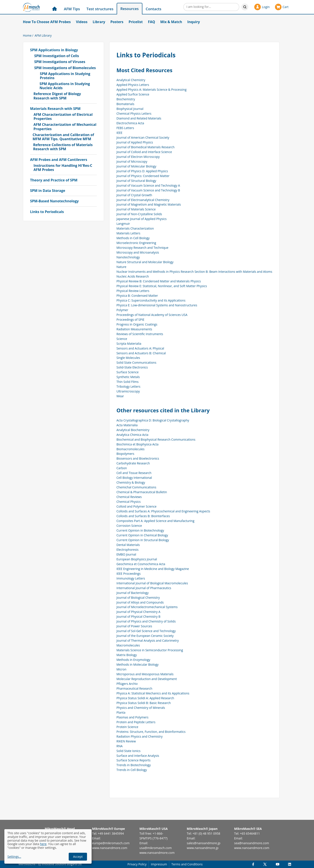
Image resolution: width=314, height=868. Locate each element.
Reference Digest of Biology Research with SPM (57, 96)
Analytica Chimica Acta (132, 435)
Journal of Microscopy (132, 161)
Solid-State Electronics (132, 367)
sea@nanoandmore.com (252, 843)
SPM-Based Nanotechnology (54, 201)
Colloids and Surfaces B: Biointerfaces (143, 516)
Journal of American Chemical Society (143, 137)
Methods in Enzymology (133, 660)
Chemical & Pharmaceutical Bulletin (142, 492)
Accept (78, 857)
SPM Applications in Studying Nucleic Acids (65, 86)
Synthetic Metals (128, 377)
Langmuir (123, 224)
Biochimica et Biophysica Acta (137, 444)
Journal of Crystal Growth (134, 195)
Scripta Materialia (129, 344)
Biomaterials (125, 104)
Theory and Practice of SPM (54, 180)
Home (27, 35)
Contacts (154, 9)
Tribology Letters (128, 386)
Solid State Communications (136, 362)
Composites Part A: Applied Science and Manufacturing (155, 521)
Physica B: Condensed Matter (137, 296)
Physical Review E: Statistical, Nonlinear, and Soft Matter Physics (162, 286)
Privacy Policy (137, 864)
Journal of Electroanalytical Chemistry (143, 200)
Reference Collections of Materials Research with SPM (63, 147)
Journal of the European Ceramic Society (145, 636)
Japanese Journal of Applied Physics (142, 219)
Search (245, 7)
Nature (121, 267)
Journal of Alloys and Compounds (140, 602)
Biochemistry (126, 99)
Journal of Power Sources (134, 626)
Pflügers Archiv (127, 684)
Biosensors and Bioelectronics (138, 458)
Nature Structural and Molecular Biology (145, 262)
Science (122, 339)
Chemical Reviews (129, 497)
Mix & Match (171, 22)
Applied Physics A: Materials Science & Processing (151, 90)
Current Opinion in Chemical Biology (142, 535)
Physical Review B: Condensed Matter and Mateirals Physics (159, 281)
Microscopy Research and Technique (142, 248)
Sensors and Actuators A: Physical (140, 348)
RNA (119, 746)
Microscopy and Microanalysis (138, 252)
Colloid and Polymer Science (137, 506)
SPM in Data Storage (48, 191)
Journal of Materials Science (136, 209)
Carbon (122, 468)
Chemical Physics (129, 502)
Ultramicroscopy (128, 391)
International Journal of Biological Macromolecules (152, 583)
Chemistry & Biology (131, 482)
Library (99, 22)
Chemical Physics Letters (134, 113)
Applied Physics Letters (133, 85)
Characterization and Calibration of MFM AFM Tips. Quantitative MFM (63, 137)
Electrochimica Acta (130, 123)
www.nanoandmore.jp (203, 848)
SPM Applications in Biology (54, 50)
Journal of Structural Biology (136, 181)
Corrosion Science (129, 526)
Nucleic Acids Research (133, 276)
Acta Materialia (127, 425)
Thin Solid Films (127, 382)
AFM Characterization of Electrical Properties (63, 117)
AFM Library (43, 35)
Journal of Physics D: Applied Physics (142, 171)
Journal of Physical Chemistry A (138, 612)
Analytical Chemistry (131, 80)
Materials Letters (128, 233)
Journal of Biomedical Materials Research (145, 147)
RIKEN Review (126, 741)
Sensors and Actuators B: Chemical (141, 353)
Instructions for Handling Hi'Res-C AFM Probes (63, 168)
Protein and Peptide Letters (136, 722)
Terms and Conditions (187, 864)
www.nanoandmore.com (110, 848)
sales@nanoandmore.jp (204, 843)
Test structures (100, 9)
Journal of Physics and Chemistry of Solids (146, 621)
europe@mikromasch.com (111, 843)
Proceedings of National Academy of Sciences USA (152, 315)
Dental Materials (128, 545)
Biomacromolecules (131, 449)
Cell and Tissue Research (134, 473)
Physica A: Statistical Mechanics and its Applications (153, 693)
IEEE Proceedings (129, 574)
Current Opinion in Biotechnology (140, 530)
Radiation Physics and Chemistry (139, 736)
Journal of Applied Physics (135, 142)
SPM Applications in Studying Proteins (65, 76)
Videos (82, 22)
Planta (121, 712)
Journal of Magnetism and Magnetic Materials (149, 204)
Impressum (159, 864)
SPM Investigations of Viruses (60, 62)
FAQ (151, 22)
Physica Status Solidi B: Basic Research (144, 703)
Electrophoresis (127, 550)
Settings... (14, 857)
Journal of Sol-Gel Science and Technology (146, 631)
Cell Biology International (134, 478)
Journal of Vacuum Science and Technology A (148, 185)
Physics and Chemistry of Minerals (141, 708)
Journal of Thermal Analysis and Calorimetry (148, 640)
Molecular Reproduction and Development (147, 679)
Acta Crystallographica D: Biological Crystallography (153, 420)
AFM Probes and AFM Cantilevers (59, 160)
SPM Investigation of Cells (57, 56)
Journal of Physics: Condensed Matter (143, 176)
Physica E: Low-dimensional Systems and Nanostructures (157, 305)
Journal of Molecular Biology (136, 166)
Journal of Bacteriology (132, 593)
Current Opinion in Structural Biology (143, 540)
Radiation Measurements (134, 329)
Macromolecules (128, 645)
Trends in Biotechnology (134, 765)
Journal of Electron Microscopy (138, 157)
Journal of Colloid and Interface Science (144, 152)
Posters (117, 22)
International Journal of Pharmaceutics (144, 588)
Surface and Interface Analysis (138, 756)
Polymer (122, 310)
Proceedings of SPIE (130, 320)
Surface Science (128, 372)
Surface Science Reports (133, 760)
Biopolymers (125, 454)
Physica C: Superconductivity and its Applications (151, 300)
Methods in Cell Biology (133, 238)
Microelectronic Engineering (136, 243)
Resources (130, 9)
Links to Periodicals (47, 212)
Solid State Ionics (128, 751)
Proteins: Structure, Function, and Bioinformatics (151, 732)
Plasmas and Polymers (132, 717)
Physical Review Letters (133, 291)
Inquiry (194, 22)
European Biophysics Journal (137, 559)
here (43, 844)
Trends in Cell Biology (132, 770)
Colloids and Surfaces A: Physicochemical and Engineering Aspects (163, 511)
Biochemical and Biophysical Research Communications (156, 439)
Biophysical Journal (130, 109)
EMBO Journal (126, 554)
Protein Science (127, 727)
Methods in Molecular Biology (137, 664)
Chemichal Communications (136, 487)
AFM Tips (72, 9)
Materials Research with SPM (55, 109)
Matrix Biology (127, 655)
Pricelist (136, 22)
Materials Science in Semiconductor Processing (150, 650)
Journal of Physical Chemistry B (138, 616)
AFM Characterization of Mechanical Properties (65, 127)
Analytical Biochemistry (133, 430)
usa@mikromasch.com (155, 848)
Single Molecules (128, 358)
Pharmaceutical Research (134, 688)
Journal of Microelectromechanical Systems (147, 607)
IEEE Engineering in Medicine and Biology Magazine (153, 569)
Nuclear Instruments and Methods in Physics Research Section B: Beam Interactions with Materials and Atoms (194, 272)
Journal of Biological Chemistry (138, 598)
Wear (120, 396)
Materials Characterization (135, 228)
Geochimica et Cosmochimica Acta (141, 564)
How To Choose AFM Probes (47, 22)
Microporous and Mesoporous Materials (145, 674)
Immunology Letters (131, 578)
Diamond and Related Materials (139, 118)
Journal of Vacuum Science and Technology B (148, 190)
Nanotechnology (128, 257)
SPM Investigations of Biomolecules (65, 68)
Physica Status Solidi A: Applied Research (145, 698)
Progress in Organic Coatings (137, 324)
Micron (121, 669)
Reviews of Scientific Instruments (140, 334)
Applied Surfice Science (133, 94)
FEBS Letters (125, 128)
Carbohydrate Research (133, 463)
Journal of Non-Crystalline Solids (139, 214)
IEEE (119, 133)
